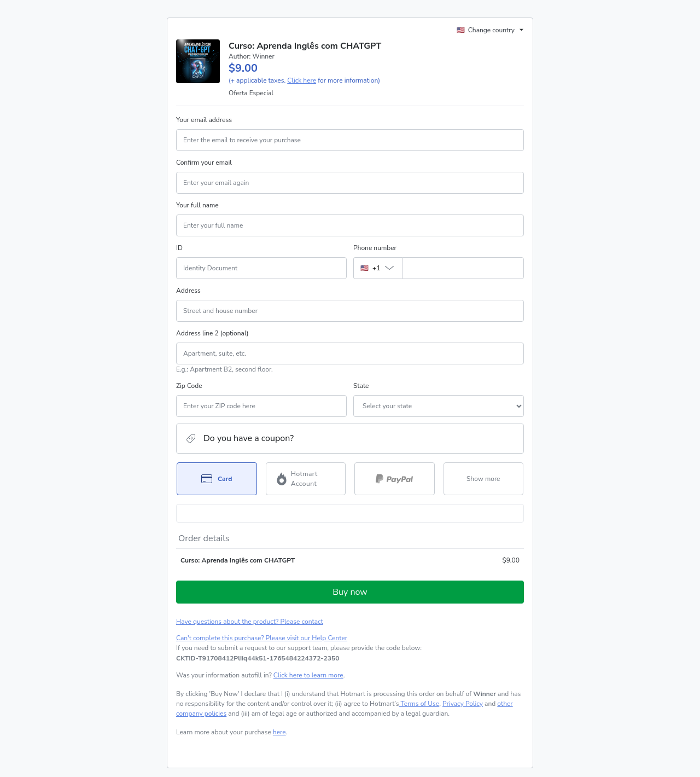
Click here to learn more (308, 675)
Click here (302, 80)
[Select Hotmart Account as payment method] (306, 479)
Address (188, 291)
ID (179, 248)
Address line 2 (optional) (212, 333)
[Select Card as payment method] (217, 479)
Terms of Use (419, 704)
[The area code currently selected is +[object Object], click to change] (378, 268)
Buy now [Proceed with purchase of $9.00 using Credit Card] (350, 592)
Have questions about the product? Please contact (250, 622)
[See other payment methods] (484, 479)
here (279, 732)
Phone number (375, 248)
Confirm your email (204, 163)
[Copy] (258, 658)
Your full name (197, 205)
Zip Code (189, 386)
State (361, 386)
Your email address (204, 120)
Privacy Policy (463, 704)
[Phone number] (463, 268)
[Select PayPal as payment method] (395, 479)
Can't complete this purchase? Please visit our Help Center (262, 638)
